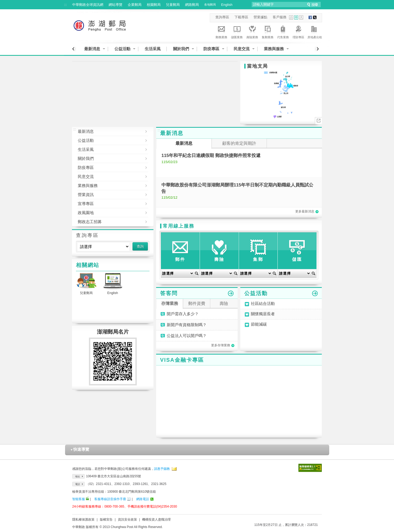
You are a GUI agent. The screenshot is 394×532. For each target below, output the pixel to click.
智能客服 (79, 499)
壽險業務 (252, 31)
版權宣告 (106, 520)
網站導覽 (115, 5)
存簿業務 (170, 303)
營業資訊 (109, 195)
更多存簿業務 (223, 345)
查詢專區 (222, 17)
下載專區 (241, 17)
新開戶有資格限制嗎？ (187, 325)
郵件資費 (197, 303)
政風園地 (109, 213)
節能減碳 (259, 324)
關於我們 (181, 49)
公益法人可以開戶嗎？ (187, 336)
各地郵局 (210, 5)
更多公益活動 (315, 293)
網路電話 (143, 499)
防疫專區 (211, 49)
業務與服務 (274, 49)
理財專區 (298, 31)
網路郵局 (192, 5)
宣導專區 (109, 204)
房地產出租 (315, 31)
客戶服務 (280, 17)
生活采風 (153, 49)
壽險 (224, 303)
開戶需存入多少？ (183, 314)
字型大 (301, 17)
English (227, 5)
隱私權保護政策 (83, 520)
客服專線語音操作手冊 (110, 499)
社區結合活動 (263, 304)
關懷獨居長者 (263, 314)
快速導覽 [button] (80, 449)
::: (65, 5)
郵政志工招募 (109, 222)
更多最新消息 (307, 211)
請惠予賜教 (162, 469)
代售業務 (283, 31)
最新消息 (92, 49)
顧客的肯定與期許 (239, 143)
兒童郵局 (173, 5)
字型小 (291, 17)
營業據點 (260, 17)
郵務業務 (221, 31)
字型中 (296, 17)
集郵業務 (268, 31)
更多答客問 (231, 293)
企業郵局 (135, 5)
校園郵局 (154, 5)
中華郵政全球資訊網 (88, 5)
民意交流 (242, 49)
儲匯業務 (237, 31)
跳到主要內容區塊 (3, 3)
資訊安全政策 (127, 520)
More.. (318, 121)
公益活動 (122, 49)
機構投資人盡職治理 (156, 520)
